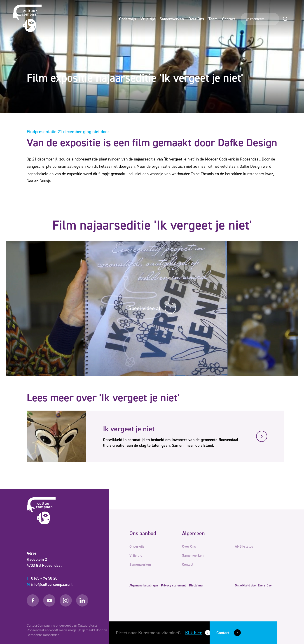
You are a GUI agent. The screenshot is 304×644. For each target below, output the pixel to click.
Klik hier (193, 633)
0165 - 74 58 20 (42, 578)
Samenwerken (172, 19)
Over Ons (196, 19)
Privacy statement (173, 585)
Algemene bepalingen (144, 585)
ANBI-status (244, 546)
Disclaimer (196, 585)
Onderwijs (127, 19)
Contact (229, 19)
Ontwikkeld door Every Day (253, 585)
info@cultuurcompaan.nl (50, 584)
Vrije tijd (148, 19)
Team (213, 19)
